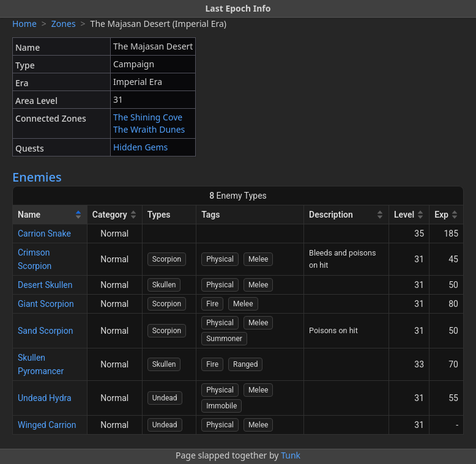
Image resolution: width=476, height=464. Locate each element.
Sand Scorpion (45, 331)
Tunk (291, 455)
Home (24, 24)
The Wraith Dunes (149, 129)
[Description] (347, 215)
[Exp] (447, 215)
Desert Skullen (45, 285)
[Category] (115, 215)
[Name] (50, 215)
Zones (64, 24)
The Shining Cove (148, 117)
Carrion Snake (44, 234)
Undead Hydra (45, 398)
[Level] (409, 215)
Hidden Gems (140, 147)
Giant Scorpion (46, 304)
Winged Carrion (47, 425)
